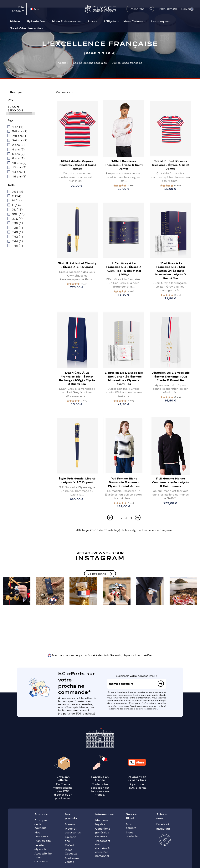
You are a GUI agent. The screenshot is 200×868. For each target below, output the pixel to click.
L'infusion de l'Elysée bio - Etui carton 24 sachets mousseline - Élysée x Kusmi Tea (124, 378)
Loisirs (92, 21)
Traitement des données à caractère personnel (132, 708)
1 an (18, 127)
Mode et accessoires (73, 830)
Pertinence (65, 92)
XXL (18, 214)
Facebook (163, 824)
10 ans (19, 163)
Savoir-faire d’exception (26, 28)
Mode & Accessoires (66, 21)
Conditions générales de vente (147, 706)
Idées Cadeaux (133, 21)
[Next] (138, 518)
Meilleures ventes (72, 860)
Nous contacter (132, 834)
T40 (17, 232)
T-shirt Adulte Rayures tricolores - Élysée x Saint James (77, 165)
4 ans (18, 149)
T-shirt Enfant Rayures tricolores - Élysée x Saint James (171, 165)
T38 (17, 227)
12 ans (19, 167)
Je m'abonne (97, 574)
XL (17, 209)
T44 (17, 241)
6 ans (18, 154)
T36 (17, 223)
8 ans (18, 158)
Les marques (160, 21)
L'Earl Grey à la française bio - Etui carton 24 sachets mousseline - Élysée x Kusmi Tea (171, 270)
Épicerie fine (36, 21)
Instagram (163, 828)
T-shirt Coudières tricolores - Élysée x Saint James (124, 165)
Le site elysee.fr (40, 847)
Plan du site (43, 841)
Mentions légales (102, 822)
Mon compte (131, 826)
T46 (17, 245)
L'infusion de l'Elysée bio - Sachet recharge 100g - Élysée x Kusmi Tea (171, 376)
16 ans (19, 176)
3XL (17, 218)
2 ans (18, 145)
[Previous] (110, 518)
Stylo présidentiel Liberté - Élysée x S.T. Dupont (77, 480)
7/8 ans (20, 136)
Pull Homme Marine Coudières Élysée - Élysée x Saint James (171, 482)
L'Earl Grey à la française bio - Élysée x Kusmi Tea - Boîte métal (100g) (124, 269)
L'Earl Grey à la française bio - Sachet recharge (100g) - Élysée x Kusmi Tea (77, 378)
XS (18, 191)
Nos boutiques (41, 834)
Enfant (69, 845)
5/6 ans (20, 131)
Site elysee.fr (18, 9)
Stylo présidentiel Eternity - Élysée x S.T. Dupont (77, 265)
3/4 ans (20, 140)
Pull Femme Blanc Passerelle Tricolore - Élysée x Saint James (124, 482)
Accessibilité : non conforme (43, 857)
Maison (15, 21)
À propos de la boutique (41, 824)
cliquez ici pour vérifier (137, 655)
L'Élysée (110, 21)
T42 (17, 236)
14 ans (19, 172)
